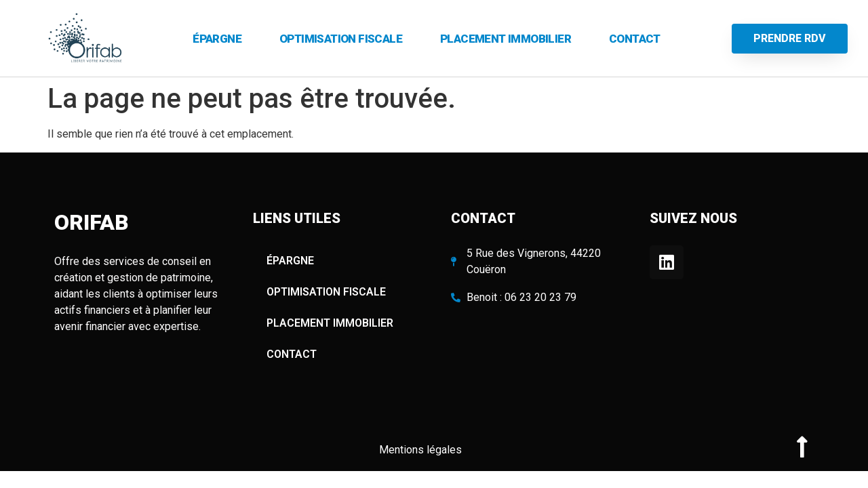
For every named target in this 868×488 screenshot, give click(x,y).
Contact (635, 39)
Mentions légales (422, 450)
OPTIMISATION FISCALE (341, 39)
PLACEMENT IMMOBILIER (506, 39)
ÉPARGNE (217, 39)
